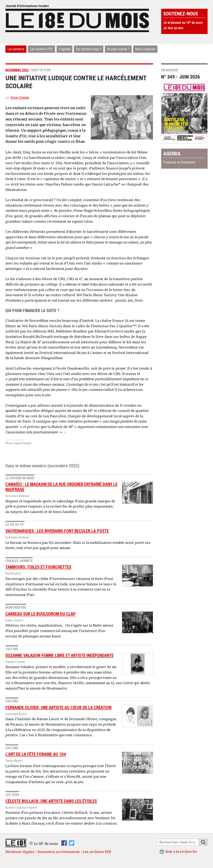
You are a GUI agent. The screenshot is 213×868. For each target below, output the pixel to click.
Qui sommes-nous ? (89, 49)
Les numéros (16, 49)
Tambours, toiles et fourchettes (38, 567)
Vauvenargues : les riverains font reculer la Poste (57, 531)
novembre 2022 (17, 70)
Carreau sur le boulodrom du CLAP (41, 614)
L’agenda (64, 49)
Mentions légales (20, 852)
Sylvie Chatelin (20, 98)
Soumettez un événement (59, 852)
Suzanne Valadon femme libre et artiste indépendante (59, 655)
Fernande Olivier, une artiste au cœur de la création (58, 707)
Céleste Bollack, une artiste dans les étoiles (51, 801)
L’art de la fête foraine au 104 (36, 754)
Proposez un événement (179, 162)
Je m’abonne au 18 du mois (183, 23)
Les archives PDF (41, 49)
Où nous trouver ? (118, 49)
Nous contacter (145, 49)
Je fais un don (173, 28)
